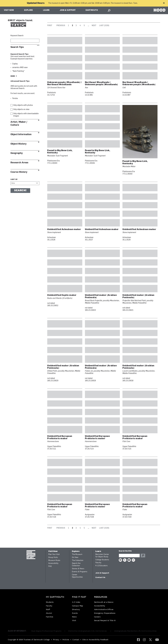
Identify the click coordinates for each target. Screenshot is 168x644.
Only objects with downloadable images (26, 115)
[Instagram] (144, 640)
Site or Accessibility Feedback (95, 640)
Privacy (56, 640)
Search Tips (17, 47)
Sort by (14, 180)
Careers (97, 617)
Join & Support (68, 10)
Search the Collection (76, 565)
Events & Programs (80, 572)
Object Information (21, 134)
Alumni (49, 613)
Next (94, 26)
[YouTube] (157, 640)
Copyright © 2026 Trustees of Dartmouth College (29, 640)
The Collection (78, 560)
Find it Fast (79, 597)
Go (143, 556)
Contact (76, 640)
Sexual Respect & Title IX (105, 620)
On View (75, 557)
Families (50, 617)
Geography (17, 153)
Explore (29, 10)
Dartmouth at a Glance (104, 602)
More (13, 76)
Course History (19, 172)
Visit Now (9, 10)
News (74, 617)
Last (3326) (104, 26)
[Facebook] (138, 640)
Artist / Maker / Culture (19, 123)
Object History (19, 144)
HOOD (160, 10)
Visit (74, 620)
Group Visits (53, 557)
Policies (66, 640)
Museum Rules (54, 560)
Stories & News (78, 569)
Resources (101, 597)
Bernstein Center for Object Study (102, 556)
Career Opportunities (77, 576)
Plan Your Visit (54, 554)
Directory (76, 609)
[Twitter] (150, 640)
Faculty (98, 563)
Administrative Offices (104, 609)
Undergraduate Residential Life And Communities (135, 631)
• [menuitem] (51, 640)
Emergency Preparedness (105, 613)
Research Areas (19, 163)
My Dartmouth (55, 597)
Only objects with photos (23, 105)
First (50, 26)
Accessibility (53, 563)
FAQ (50, 566)
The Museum (77, 554)
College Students (102, 560)
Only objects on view (21, 109)
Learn (46, 10)
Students (50, 602)
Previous (61, 26)
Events (75, 613)
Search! (20, 191)
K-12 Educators (102, 566)
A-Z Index (76, 602)
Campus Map (78, 606)
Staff (48, 609)
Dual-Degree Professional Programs (46, 631)
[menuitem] (56, 608)
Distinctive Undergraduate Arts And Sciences (88, 631)
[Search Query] (129, 556)
